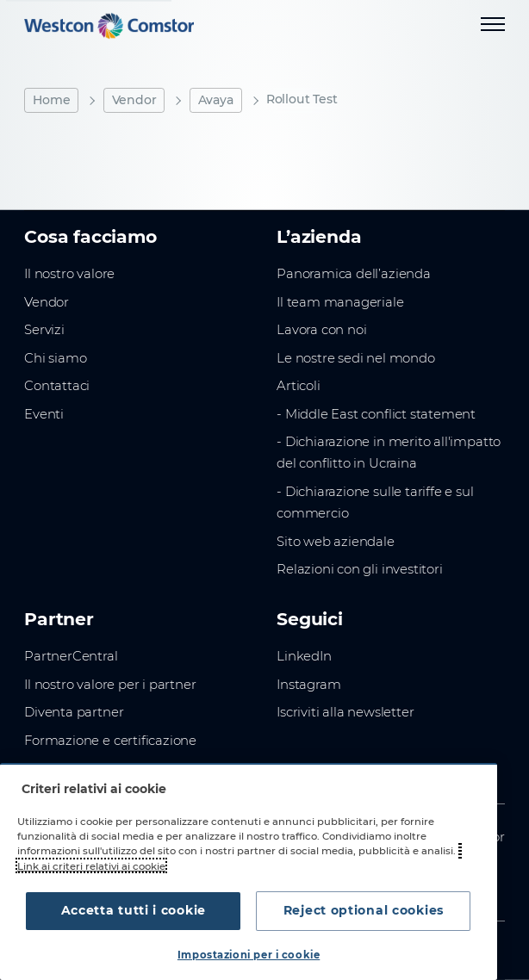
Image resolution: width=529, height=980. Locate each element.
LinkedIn (304, 656)
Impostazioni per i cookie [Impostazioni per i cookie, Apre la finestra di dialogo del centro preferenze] (249, 955)
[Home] (109, 26)
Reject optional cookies (358, 910)
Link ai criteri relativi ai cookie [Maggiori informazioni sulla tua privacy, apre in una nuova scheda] (91, 865)
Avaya (216, 100)
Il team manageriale (340, 302)
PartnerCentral (71, 656)
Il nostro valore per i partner (110, 685)
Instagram (308, 685)
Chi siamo (55, 358)
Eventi (44, 414)
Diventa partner (74, 712)
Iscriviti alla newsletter (345, 712)
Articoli (299, 386)
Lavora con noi (321, 330)
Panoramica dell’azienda (354, 274)
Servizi (44, 330)
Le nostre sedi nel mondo (356, 358)
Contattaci (57, 386)
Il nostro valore (69, 274)
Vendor (134, 100)
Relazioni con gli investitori (360, 569)
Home (51, 100)
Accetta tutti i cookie (139, 910)
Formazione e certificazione (110, 741)
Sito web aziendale (336, 542)
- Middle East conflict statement (376, 414)
